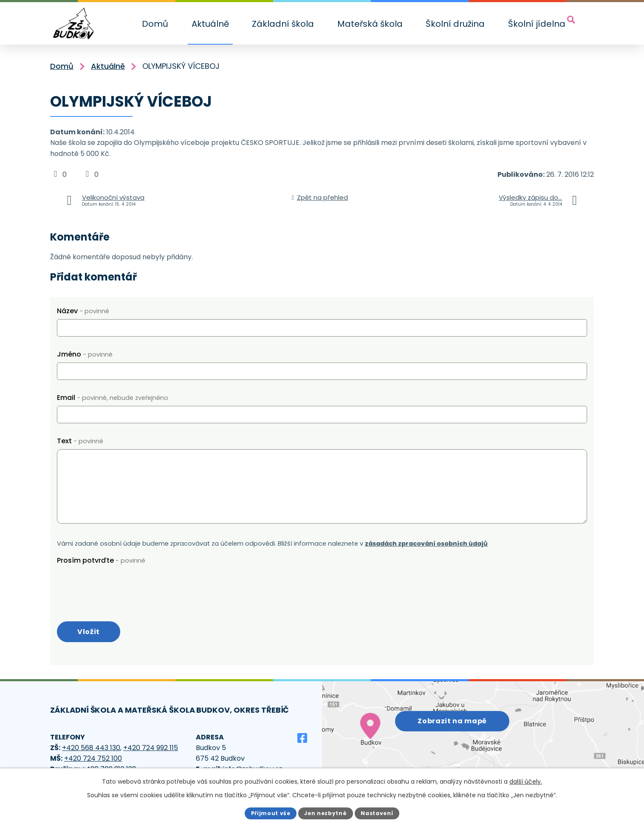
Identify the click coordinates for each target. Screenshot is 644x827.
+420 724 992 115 (151, 749)
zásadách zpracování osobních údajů (426, 544)
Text (80, 441)
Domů (155, 24)
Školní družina (455, 24)
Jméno (85, 354)
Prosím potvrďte (101, 560)
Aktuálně (210, 24)
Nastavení (380, 813)
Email (113, 398)
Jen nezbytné (326, 813)
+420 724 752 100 (93, 760)
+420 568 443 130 (91, 749)
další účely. (526, 781)
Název (83, 311)
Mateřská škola (370, 24)
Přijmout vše (268, 813)
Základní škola (283, 24)
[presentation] (121, 585)
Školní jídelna (537, 24)
